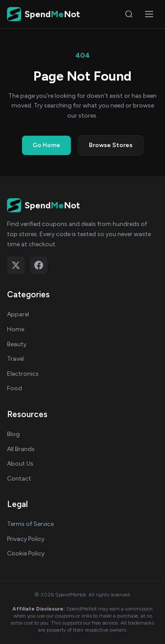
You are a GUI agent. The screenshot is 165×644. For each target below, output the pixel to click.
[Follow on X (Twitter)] (16, 265)
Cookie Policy (26, 553)
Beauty (17, 344)
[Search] (129, 14)
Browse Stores (111, 145)
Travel (15, 359)
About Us (20, 464)
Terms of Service (30, 524)
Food (15, 388)
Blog (13, 434)
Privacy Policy (26, 539)
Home (16, 329)
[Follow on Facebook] (39, 265)
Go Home (46, 145)
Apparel (18, 314)
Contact (19, 479)
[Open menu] (149, 14)
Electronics (23, 374)
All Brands (21, 449)
